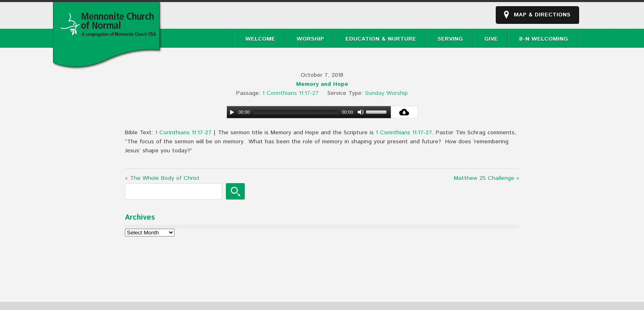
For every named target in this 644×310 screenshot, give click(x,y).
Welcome (260, 39)
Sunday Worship (386, 93)
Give (491, 39)
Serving (450, 39)
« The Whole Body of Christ (162, 178)
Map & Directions (542, 15)
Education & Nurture (381, 39)
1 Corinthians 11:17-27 (291, 93)
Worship (310, 39)
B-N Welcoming (544, 39)
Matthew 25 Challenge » (486, 178)
